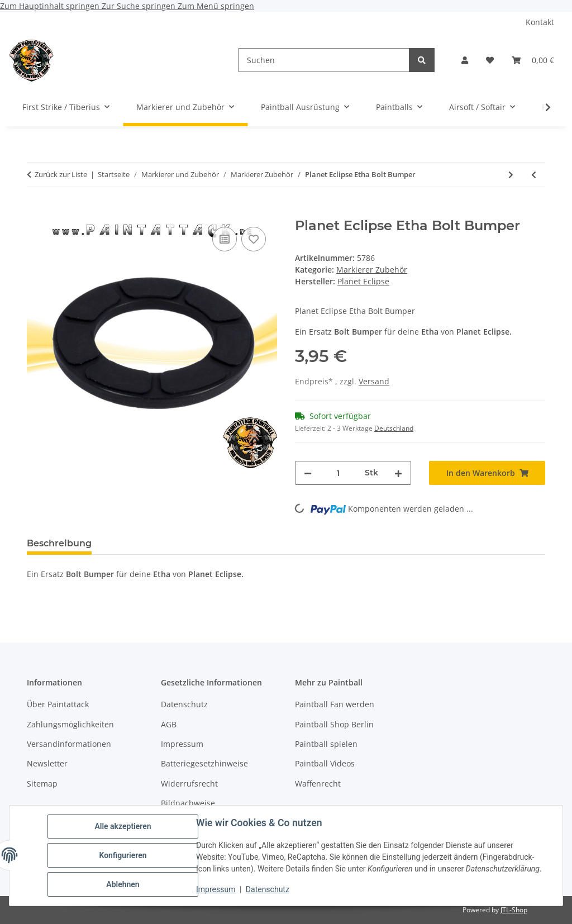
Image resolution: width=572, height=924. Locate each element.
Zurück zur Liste (61, 174)
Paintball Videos (325, 763)
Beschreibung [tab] (59, 543)
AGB (169, 724)
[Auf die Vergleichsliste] (225, 239)
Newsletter (47, 763)
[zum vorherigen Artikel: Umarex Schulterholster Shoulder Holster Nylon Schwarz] (534, 175)
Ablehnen (123, 884)
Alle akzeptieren (123, 826)
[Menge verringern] (308, 473)
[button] (465, 60)
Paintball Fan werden (335, 704)
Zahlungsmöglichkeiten (70, 724)
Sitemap (42, 784)
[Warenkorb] (533, 60)
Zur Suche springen (140, 6)
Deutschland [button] (394, 428)
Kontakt (540, 22)
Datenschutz (268, 889)
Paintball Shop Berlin (334, 724)
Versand (374, 381)
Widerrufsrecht (189, 784)
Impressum (216, 889)
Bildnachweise (188, 803)
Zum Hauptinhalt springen (51, 6)
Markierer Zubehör (372, 270)
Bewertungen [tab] (142, 543)
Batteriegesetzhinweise (204, 763)
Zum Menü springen (216, 6)
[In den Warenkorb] (36, 212)
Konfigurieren (123, 855)
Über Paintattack (58, 704)
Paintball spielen (326, 744)
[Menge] (338, 473)
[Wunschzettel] (490, 60)
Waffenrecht (318, 784)
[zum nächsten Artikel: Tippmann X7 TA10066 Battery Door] (511, 175)
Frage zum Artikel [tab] (233, 543)
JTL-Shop (514, 910)
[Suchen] (324, 60)
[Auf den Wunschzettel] (254, 239)
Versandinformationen (69, 744)
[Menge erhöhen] (398, 473)
